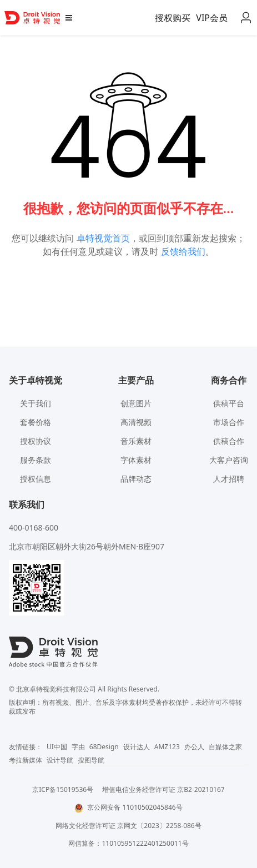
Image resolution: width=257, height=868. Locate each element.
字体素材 (136, 460)
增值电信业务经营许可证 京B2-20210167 (163, 789)
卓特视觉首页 (103, 238)
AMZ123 (167, 747)
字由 (78, 747)
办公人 (194, 747)
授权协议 (36, 441)
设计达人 (137, 747)
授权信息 (36, 479)
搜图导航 (91, 760)
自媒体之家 (225, 747)
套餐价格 (36, 422)
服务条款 (36, 460)
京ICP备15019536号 (63, 789)
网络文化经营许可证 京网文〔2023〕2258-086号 (128, 826)
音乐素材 (136, 441)
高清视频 (136, 422)
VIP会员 (212, 18)
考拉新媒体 (26, 760)
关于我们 (36, 403)
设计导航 (60, 760)
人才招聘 (229, 479)
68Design (104, 747)
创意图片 (136, 403)
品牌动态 (136, 479)
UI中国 (57, 747)
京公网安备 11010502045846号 (128, 807)
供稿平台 (229, 403)
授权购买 (173, 18)
